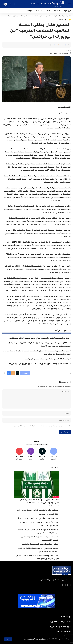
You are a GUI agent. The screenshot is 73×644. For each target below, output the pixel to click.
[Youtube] (19, 454)
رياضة (56, 497)
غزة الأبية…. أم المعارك (49, 514)
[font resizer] (11, 4)
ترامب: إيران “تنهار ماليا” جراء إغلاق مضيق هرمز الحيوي (46, 359)
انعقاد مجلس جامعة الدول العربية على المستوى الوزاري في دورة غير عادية (38, 364)
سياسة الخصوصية (42, 639)
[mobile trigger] (69, 4)
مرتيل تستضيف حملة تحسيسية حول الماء (40, 544)
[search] (15, 4)
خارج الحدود (63, 20)
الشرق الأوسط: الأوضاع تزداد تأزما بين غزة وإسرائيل (37, 519)
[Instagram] (31, 454)
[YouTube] (65, 585)
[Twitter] (42, 454)
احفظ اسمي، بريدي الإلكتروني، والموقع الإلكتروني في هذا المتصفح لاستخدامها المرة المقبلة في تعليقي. (41, 426)
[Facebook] (54, 454)
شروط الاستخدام (30, 639)
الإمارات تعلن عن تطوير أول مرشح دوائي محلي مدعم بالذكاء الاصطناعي (39, 338)
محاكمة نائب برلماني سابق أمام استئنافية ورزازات (37, 510)
